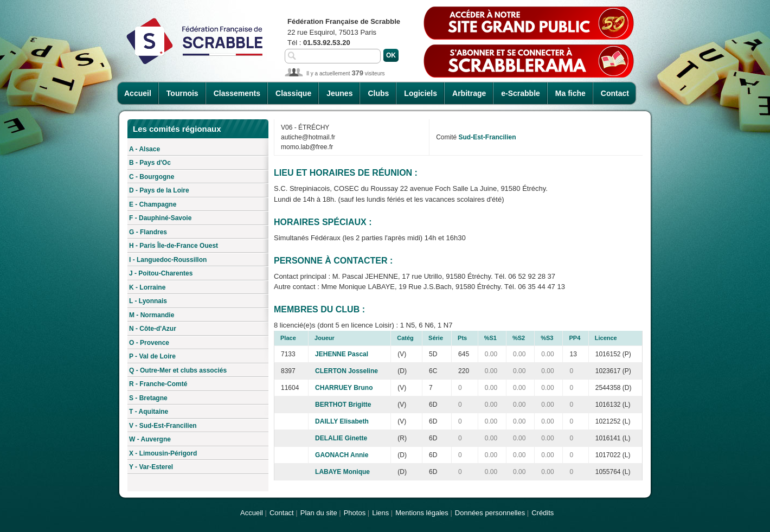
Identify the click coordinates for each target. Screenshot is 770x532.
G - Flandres (148, 232)
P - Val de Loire (152, 356)
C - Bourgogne (152, 177)
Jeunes (339, 93)
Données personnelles (490, 513)
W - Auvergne (150, 439)
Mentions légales (422, 513)
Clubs (378, 93)
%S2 (519, 338)
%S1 (490, 338)
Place (288, 338)
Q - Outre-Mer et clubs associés (178, 370)
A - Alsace (145, 149)
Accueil (138, 93)
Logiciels (421, 93)
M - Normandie (152, 315)
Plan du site (319, 513)
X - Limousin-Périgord (163, 453)
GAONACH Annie (342, 455)
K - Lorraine (147, 287)
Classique (293, 93)
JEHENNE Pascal (342, 354)
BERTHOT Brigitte (343, 405)
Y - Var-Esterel (151, 467)
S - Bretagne (148, 398)
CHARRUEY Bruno (344, 388)
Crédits (543, 513)
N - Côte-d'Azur (153, 329)
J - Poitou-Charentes (161, 273)
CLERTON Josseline (347, 371)
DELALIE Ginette (341, 438)
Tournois (182, 93)
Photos (355, 513)
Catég (405, 338)
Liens (380, 513)
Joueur (325, 338)
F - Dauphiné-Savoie (160, 218)
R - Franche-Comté (158, 384)
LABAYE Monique (342, 472)
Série (436, 338)
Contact (615, 93)
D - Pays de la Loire (159, 190)
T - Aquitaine (149, 412)
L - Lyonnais (148, 301)
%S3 (547, 338)
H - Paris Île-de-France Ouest (174, 246)
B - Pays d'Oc (150, 163)
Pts (462, 338)
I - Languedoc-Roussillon (168, 260)
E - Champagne (153, 204)
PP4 (575, 338)
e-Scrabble (521, 93)
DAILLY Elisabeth (342, 421)
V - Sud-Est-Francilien (163, 426)
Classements (237, 93)
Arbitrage (469, 93)
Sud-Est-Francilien (487, 137)
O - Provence (149, 343)
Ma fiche (570, 93)
